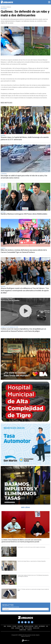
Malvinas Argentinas (29, 626)
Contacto (29, 630)
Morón (36, 626)
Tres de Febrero (28, 628)
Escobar (14, 626)
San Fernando (42, 626)
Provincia (9, 626)
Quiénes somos (23, 630)
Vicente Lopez (36, 628)
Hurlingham (20, 626)
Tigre (23, 628)
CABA (5, 626)
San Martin (18, 628)
